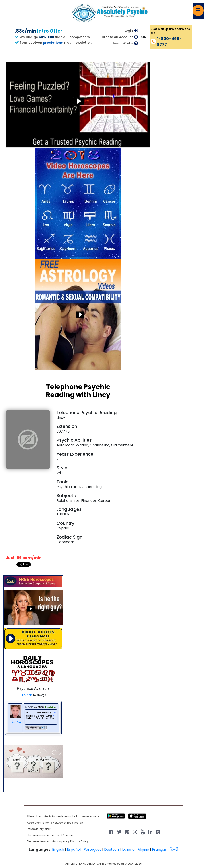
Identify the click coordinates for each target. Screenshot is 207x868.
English (58, 849)
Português (92, 849)
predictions (53, 43)
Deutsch (111, 849)
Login (129, 31)
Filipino (143, 849)
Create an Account (117, 37)
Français (159, 849)
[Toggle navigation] (198, 10)
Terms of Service (62, 835)
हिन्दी (174, 849)
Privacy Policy (79, 841)
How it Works (122, 43)
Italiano (128, 849)
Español (74, 849)
